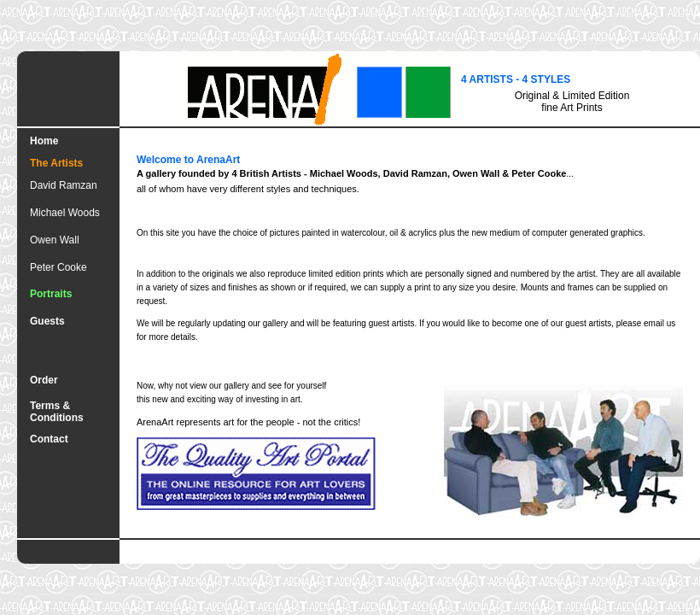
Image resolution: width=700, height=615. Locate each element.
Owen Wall (55, 240)
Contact (49, 439)
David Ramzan (64, 185)
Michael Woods (65, 213)
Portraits (51, 294)
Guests (47, 321)
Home (44, 141)
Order (44, 380)
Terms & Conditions (57, 412)
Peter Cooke (58, 267)
